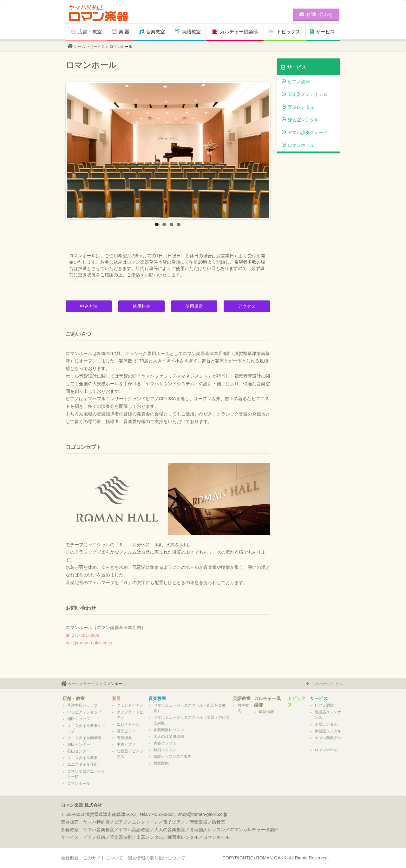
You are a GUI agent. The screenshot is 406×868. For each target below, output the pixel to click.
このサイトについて (103, 858)
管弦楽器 (124, 738)
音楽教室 (152, 32)
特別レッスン (165, 750)
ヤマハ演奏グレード (305, 132)
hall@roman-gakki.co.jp (89, 643)
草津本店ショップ (82, 705)
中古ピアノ (126, 744)
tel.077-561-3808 (82, 635)
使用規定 (194, 306)
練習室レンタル (300, 120)
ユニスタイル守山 (82, 764)
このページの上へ (324, 684)
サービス (323, 32)
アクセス (247, 306)
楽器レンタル (298, 107)
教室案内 (161, 763)
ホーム (80, 47)
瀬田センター (79, 744)
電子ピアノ (126, 731)
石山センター (79, 751)
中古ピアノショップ (84, 712)
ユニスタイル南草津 (84, 738)
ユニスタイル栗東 (82, 758)
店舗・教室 (86, 32)
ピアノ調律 (296, 82)
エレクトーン (128, 724)
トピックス (285, 32)
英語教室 (188, 32)
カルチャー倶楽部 (235, 32)
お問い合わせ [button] (316, 14)
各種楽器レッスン (169, 730)
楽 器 (121, 32)
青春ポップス (165, 743)
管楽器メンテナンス (305, 94)
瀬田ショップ (79, 719)
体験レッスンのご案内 (173, 757)
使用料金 (141, 306)
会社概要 (70, 858)
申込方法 (89, 306)
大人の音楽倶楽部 (169, 737)
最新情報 (266, 712)
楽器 (116, 698)
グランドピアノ (130, 705)
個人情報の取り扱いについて (156, 858)
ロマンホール (298, 145)
